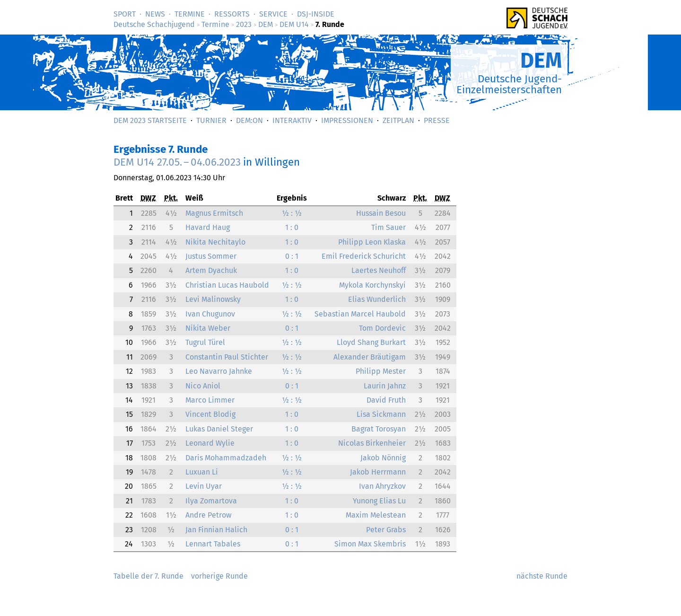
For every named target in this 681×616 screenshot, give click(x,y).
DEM (266, 24)
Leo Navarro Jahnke (219, 371)
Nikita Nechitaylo (215, 242)
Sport (125, 14)
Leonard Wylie (210, 443)
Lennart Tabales (213, 544)
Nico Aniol (203, 386)
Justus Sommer (211, 256)
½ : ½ (292, 213)
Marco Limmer (210, 400)
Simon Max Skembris (370, 544)
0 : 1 (292, 256)
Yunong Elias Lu (379, 501)
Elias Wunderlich (377, 299)
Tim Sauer (389, 227)
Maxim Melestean (376, 515)
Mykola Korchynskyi (372, 285)
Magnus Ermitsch (214, 213)
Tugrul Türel (205, 342)
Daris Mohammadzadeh (226, 458)
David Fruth (386, 400)
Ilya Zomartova (211, 501)
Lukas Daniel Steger (219, 429)
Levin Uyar (204, 486)
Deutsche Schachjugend (154, 24)
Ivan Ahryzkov (382, 486)
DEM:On (249, 120)
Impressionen (347, 120)
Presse (437, 120)
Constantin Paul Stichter (227, 357)
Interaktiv (292, 120)
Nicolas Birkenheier (372, 443)
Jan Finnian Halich (216, 530)
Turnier (211, 120)
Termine (190, 14)
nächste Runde (542, 576)
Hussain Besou (381, 213)
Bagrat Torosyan (379, 429)
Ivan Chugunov (210, 314)
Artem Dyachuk (211, 270)
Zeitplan (398, 120)
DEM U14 (294, 24)
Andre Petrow (208, 515)
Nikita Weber (208, 328)
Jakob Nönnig (383, 458)
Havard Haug (208, 227)
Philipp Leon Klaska (372, 242)
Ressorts (232, 14)
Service (273, 14)
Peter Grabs (386, 530)
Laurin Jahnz (385, 386)
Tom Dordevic (382, 328)
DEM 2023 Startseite (150, 120)
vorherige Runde (219, 576)
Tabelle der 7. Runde (148, 576)
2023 (244, 24)
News (155, 14)
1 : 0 (292, 227)
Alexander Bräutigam (370, 357)
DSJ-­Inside (316, 14)
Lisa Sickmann (381, 414)
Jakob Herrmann (378, 472)
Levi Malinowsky (213, 299)
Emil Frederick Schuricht (364, 256)
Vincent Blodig (210, 414)
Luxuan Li (202, 472)
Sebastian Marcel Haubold (360, 314)
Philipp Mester (381, 371)
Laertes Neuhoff (379, 270)
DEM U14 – (177, 162)
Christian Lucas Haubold (227, 285)
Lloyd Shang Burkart (371, 342)
